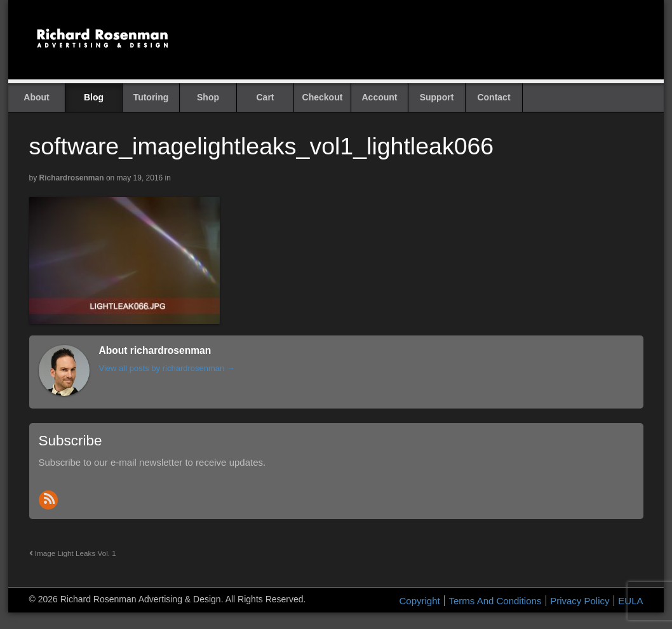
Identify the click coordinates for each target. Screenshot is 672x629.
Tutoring (151, 97)
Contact (494, 97)
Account (380, 97)
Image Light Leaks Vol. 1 (73, 553)
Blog (94, 97)
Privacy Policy (580, 601)
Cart (265, 97)
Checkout (323, 97)
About (36, 97)
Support (437, 97)
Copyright (420, 601)
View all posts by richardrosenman (167, 368)
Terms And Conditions (495, 601)
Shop (208, 97)
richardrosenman (72, 178)
